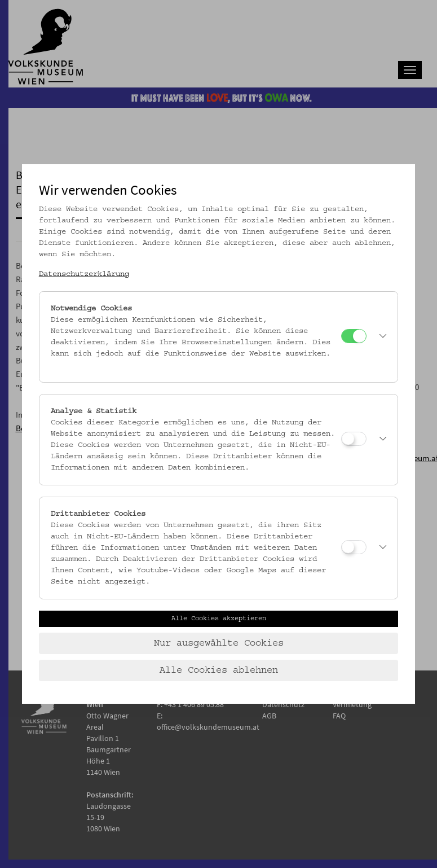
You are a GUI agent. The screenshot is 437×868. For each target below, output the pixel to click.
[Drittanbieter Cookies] (354, 547)
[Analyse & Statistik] (354, 439)
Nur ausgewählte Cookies (219, 643)
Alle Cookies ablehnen (219, 670)
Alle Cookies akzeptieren (219, 619)
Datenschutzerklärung (84, 274)
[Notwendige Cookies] (354, 336)
